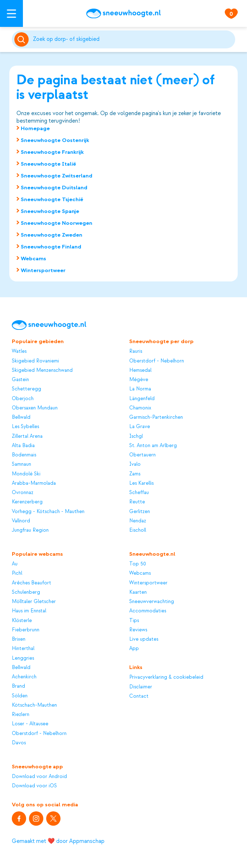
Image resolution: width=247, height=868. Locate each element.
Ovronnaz (23, 492)
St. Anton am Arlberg (153, 445)
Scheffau (139, 492)
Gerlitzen (140, 511)
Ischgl (136, 436)
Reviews (138, 630)
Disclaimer (141, 687)
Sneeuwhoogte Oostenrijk (55, 140)
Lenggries (23, 658)
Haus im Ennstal (29, 611)
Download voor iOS (34, 786)
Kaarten (138, 592)
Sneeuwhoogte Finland (51, 247)
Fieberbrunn (26, 630)
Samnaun (21, 464)
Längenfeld (142, 399)
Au (15, 564)
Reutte (137, 502)
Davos (19, 743)
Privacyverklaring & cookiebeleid (166, 677)
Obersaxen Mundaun (35, 408)
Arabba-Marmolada (34, 483)
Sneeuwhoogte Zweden (52, 235)
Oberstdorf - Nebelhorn (157, 361)
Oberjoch (23, 399)
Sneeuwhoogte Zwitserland (57, 176)
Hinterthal (23, 648)
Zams (135, 474)
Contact (139, 696)
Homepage (35, 128)
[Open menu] (11, 13)
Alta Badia (23, 445)
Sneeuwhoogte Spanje (50, 211)
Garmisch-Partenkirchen (156, 417)
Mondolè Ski (26, 474)
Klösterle (22, 620)
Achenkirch (24, 677)
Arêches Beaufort (32, 583)
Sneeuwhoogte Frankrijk (52, 152)
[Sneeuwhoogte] (124, 14)
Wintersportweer (43, 270)
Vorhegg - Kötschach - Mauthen (48, 511)
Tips (134, 620)
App (134, 648)
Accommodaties (148, 611)
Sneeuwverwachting (152, 601)
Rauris (136, 351)
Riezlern (21, 714)
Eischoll (138, 530)
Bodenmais (24, 455)
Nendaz (138, 521)
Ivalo (135, 464)
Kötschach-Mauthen (34, 705)
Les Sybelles (25, 426)
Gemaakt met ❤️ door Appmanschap (58, 841)
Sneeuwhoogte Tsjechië (52, 199)
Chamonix (140, 408)
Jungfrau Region (30, 530)
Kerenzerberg (27, 502)
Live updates (144, 639)
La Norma (140, 389)
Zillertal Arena (27, 436)
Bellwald (21, 417)
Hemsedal (140, 370)
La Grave (140, 426)
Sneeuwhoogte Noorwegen (57, 223)
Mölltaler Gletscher (34, 601)
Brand (18, 686)
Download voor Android (39, 776)
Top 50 (138, 564)
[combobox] (133, 39)
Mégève (139, 380)
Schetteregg (26, 389)
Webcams (33, 258)
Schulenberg (26, 592)
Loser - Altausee (30, 724)
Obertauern (142, 455)
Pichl (17, 573)
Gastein (20, 380)
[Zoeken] (133, 39)
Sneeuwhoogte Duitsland (54, 188)
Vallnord (21, 521)
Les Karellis (141, 483)
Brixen (19, 639)
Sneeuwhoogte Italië (49, 164)
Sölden (20, 696)
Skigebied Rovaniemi (35, 361)
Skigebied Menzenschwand (42, 370)
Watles (19, 351)
